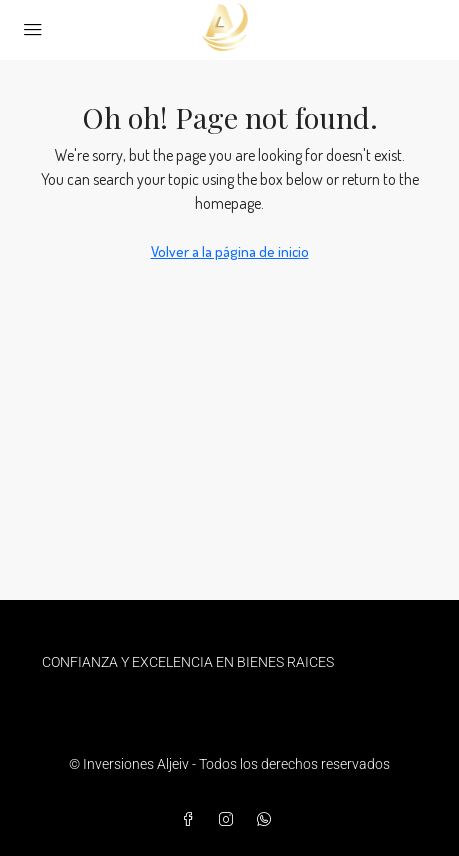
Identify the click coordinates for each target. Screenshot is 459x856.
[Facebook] (192, 820)
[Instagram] (230, 820)
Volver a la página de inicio (230, 251)
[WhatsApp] (268, 820)
